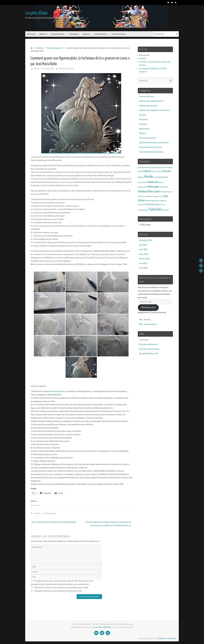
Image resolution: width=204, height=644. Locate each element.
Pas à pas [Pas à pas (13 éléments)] (154, 191)
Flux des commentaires (149, 349)
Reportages (144, 129)
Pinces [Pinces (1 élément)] (161, 196)
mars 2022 (144, 254)
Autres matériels (146, 96)
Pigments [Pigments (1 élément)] (149, 196)
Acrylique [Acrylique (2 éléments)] (141, 167)
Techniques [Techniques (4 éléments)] (149, 204)
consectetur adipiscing (102, 627)
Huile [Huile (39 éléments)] (149, 177)
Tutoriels (39, 48)
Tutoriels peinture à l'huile (151, 147)
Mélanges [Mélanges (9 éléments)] (153, 187)
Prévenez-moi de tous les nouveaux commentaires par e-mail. (61, 588)
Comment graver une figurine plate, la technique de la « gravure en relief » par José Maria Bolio (108, 524)
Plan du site (144, 55)
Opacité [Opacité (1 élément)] (165, 187)
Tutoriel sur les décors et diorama (154, 143)
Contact (143, 58)
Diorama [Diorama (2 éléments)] (169, 167)
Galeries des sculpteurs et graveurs (155, 110)
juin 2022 (143, 245)
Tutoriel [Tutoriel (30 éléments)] (155, 209)
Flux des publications (148, 344)
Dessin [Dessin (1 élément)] (163, 168)
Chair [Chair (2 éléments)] (154, 167)
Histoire (143, 115)
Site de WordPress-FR (149, 354)
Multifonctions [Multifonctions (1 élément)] (142, 187)
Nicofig (36, 69)
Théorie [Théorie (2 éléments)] (158, 204)
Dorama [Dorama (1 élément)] (140, 171)
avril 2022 (143, 250)
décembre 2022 (146, 240)
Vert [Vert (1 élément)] (163, 210)
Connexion (144, 340)
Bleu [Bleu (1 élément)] (151, 168)
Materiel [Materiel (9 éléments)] (153, 182)
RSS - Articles (145, 320)
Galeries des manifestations (151, 101)
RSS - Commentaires (148, 324)
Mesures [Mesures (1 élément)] (161, 183)
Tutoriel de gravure (54, 48)
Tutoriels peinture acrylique (151, 152)
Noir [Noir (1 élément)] (161, 187)
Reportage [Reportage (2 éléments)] (150, 201)
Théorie (142, 133)
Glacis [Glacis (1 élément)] (154, 171)
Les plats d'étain (36, 13)
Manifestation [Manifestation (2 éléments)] (163, 177)
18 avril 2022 (49, 69)
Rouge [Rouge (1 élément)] (157, 201)
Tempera (161, 638)
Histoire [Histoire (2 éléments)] (141, 177)
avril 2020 (143, 268)
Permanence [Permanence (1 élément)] (142, 196)
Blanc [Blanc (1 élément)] (147, 168)
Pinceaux (143, 124)
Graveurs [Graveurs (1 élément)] (159, 171)
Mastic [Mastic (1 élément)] (145, 183)
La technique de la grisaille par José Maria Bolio (54, 522)
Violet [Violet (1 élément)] (167, 210)
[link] (58, 391)
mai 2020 (143, 263)
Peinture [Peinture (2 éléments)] (163, 192)
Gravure (37, 513)
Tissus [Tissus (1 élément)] (163, 205)
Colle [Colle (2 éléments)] (159, 167)
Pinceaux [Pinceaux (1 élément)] (155, 196)
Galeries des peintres (148, 106)
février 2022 (144, 259)
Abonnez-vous (148, 307)
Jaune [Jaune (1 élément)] (155, 177)
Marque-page (50, 513)
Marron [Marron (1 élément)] (140, 183)
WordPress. (172, 638)
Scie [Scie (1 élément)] (165, 201)
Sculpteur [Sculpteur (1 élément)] (141, 205)
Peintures (143, 120)
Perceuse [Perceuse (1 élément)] (170, 192)
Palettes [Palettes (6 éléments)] (143, 192)
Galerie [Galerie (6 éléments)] (147, 171)
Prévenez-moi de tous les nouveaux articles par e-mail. (58, 591)
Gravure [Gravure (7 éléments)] (166, 171)
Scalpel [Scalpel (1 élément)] (161, 201)
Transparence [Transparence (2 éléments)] (143, 210)
